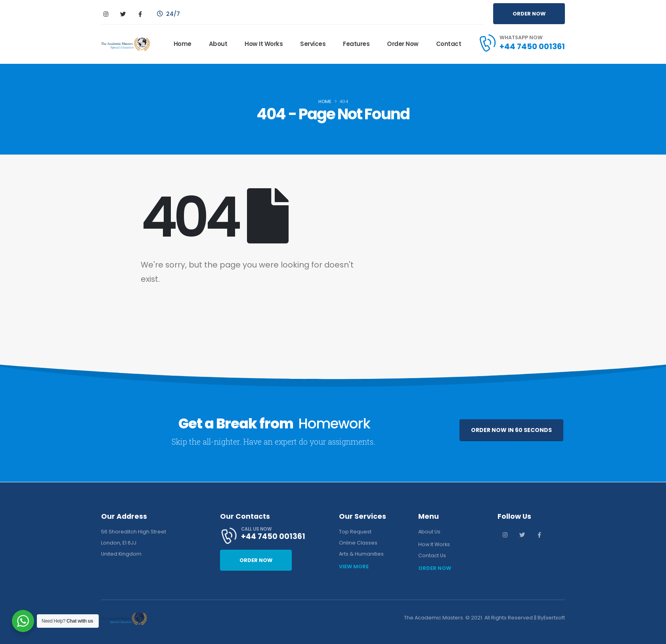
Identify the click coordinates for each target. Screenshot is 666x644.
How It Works (264, 44)
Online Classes (358, 543)
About (218, 44)
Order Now (403, 44)
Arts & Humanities (361, 554)
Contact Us (432, 555)
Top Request (355, 532)
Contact (449, 44)
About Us (429, 532)
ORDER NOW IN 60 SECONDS (511, 430)
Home (183, 44)
